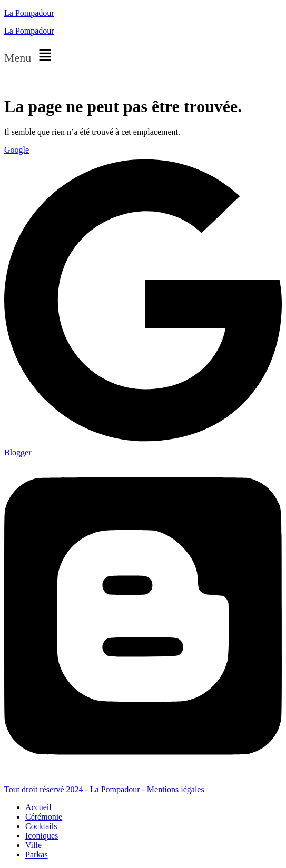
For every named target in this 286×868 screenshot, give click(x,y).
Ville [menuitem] (33, 845)
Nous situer (23, 80)
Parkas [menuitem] (37, 855)
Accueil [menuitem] (38, 807)
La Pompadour (29, 13)
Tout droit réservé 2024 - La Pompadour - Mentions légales (104, 789)
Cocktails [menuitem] (41, 826)
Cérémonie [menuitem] (44, 817)
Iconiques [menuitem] (42, 836)
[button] (143, 56)
